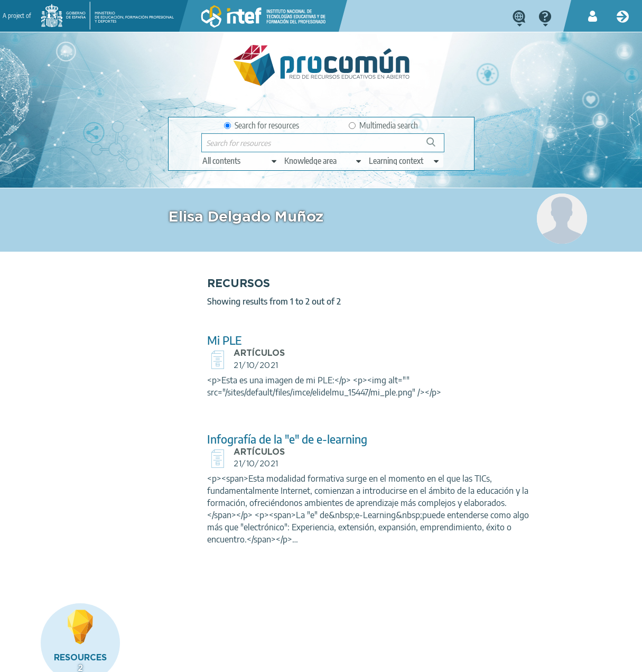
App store (260, 618)
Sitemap (364, 659)
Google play (351, 618)
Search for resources (262, 125)
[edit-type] (240, 161)
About (75, 659)
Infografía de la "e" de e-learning (254, 439)
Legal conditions (126, 659)
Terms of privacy (194, 659)
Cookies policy (259, 659)
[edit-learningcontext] (404, 161)
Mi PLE (191, 340)
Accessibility (316, 659)
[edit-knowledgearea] (323, 161)
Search (436, 146)
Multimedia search (383, 125)
